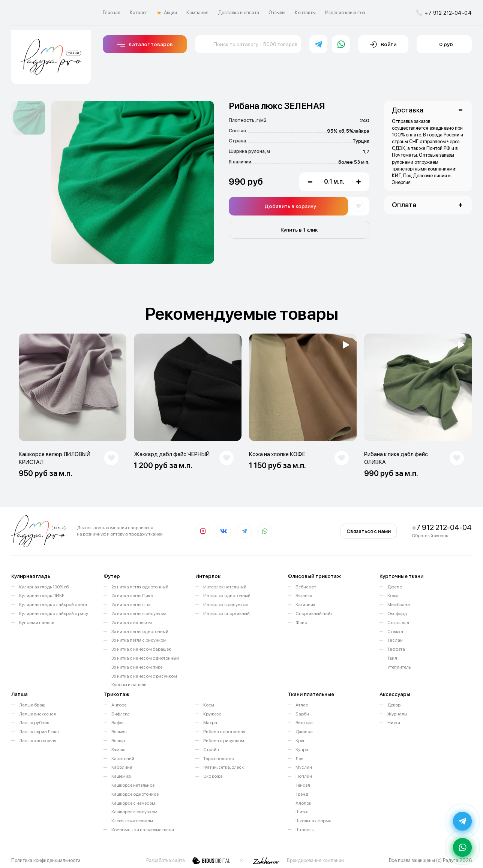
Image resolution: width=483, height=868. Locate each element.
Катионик (305, 605)
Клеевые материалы (132, 821)
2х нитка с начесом (132, 623)
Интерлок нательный (225, 587)
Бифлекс (121, 714)
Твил (392, 658)
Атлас (302, 705)
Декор (394, 705)
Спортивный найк (314, 614)
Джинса (304, 732)
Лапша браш (32, 705)
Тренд (302, 794)
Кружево (212, 714)
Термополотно (219, 759)
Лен (299, 759)
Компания (197, 13)
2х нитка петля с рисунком (139, 614)
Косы (209, 705)
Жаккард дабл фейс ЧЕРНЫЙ (172, 454)
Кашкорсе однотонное (135, 794)
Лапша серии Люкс (39, 732)
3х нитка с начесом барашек (141, 649)
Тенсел (303, 785)
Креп (301, 741)
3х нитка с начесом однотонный (145, 658)
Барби (302, 714)
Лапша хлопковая (38, 741)
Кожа (393, 596)
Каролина (122, 767)
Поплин (304, 776)
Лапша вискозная (37, 714)
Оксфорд (397, 614)
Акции (167, 13)
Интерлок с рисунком (226, 605)
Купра (302, 750)
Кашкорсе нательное (133, 785)
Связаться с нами (369, 531)
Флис (301, 623)
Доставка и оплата (238, 13)
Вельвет (119, 732)
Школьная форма (313, 821)
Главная (112, 13)
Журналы (397, 714)
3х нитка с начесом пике (137, 667)
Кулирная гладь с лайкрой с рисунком (56, 614)
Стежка (395, 632)
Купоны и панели (37, 623)
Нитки (394, 723)
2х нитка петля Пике (132, 596)
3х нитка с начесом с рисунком (144, 676)
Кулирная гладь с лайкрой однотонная (56, 605)
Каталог (139, 13)
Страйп (211, 750)
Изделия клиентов (345, 13)
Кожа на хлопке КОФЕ (277, 454)
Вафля (118, 723)
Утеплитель (399, 667)
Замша (118, 750)
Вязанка (304, 596)
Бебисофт (306, 587)
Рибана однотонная (224, 732)
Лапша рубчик (34, 723)
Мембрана (399, 605)
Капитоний (123, 759)
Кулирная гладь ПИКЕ (42, 596)
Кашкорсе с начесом (133, 803)
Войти (383, 44)
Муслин (304, 767)
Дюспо (395, 587)
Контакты (305, 13)
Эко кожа (213, 776)
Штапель (304, 830)
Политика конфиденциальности (46, 860)
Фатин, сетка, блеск (223, 767)
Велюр (118, 741)
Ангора (119, 705)
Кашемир (121, 776)
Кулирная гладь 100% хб (44, 587)
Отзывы (277, 13)
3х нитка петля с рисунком (139, 640)
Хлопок (303, 803)
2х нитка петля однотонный (140, 587)
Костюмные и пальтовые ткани (143, 830)
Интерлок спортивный (226, 614)
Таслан (395, 640)
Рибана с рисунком (224, 741)
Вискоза (304, 723)
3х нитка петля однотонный (140, 632)
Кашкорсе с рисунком (134, 812)
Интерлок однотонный (227, 596)
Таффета (396, 649)
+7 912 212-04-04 (444, 13)
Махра (210, 723)
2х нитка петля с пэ (131, 605)
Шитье (302, 812)
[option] (28, 118)
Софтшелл (398, 623)
